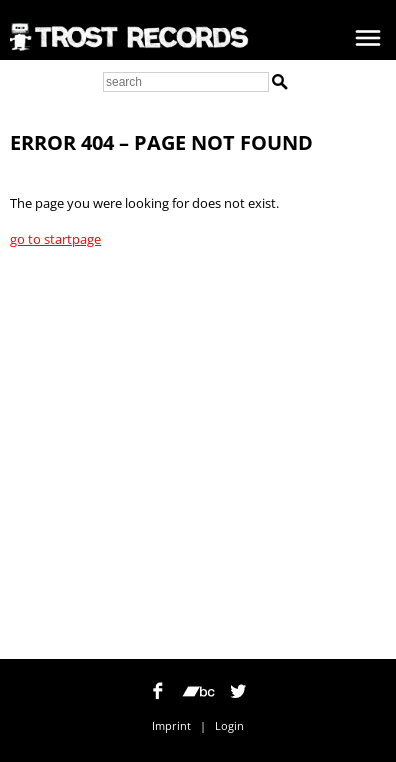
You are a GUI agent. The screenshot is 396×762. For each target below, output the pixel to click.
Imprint (171, 725)
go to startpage (55, 239)
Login (229, 725)
